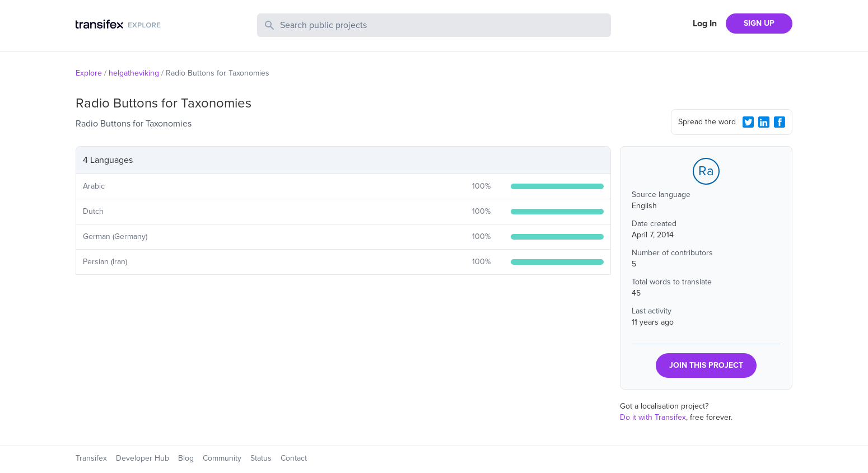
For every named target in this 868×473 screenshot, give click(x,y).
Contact (294, 458)
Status (261, 458)
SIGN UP (759, 23)
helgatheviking (134, 73)
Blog (186, 458)
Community (222, 458)
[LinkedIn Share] (764, 122)
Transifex (91, 458)
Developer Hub (143, 458)
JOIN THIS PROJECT (706, 365)
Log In (705, 24)
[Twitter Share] (748, 122)
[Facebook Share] (780, 122)
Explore (89, 73)
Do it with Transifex (653, 417)
